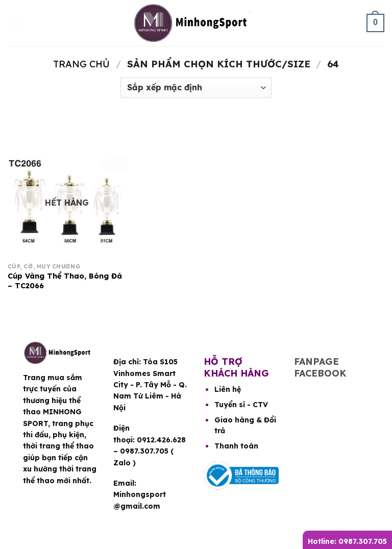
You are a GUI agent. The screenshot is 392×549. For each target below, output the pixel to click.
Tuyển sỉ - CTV (241, 405)
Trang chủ (81, 64)
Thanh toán (236, 446)
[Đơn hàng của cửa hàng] (196, 88)
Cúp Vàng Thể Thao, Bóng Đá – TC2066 (65, 281)
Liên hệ (228, 389)
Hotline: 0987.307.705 (347, 541)
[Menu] (15, 23)
